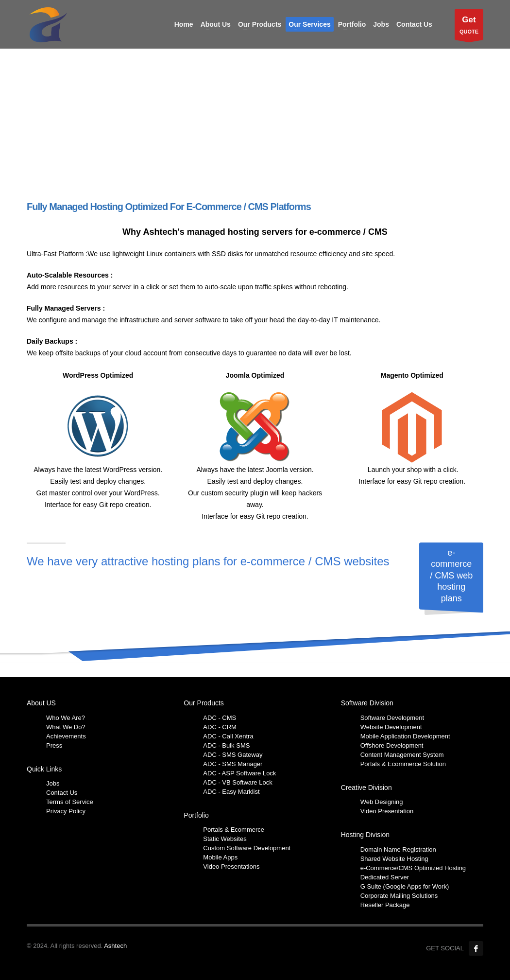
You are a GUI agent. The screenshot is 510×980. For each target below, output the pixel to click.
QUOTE (469, 27)
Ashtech (115, 946)
